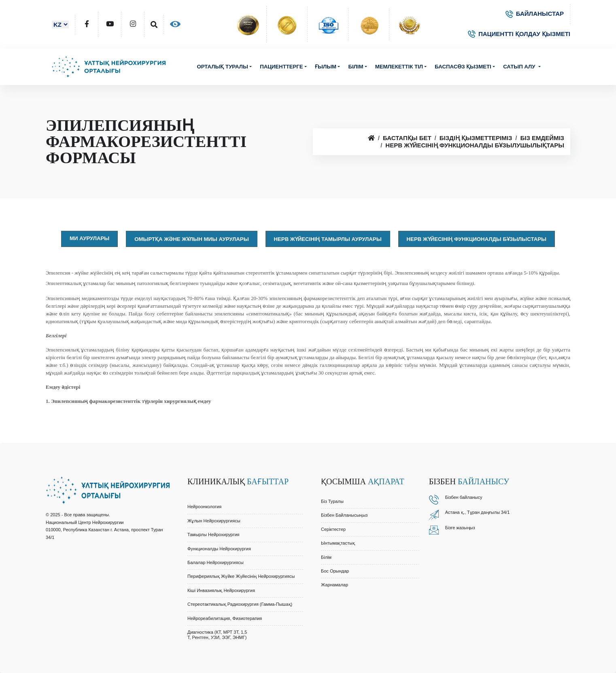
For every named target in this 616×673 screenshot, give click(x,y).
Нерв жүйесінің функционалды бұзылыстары (477, 239)
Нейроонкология (204, 507)
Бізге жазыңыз (460, 528)
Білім (356, 67)
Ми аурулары (89, 238)
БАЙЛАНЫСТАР (535, 14)
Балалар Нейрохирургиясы (216, 562)
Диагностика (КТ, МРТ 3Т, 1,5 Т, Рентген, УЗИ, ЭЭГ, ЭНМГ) (217, 635)
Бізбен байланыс (463, 497)
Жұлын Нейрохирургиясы (214, 521)
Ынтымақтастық (338, 543)
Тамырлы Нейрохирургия (213, 535)
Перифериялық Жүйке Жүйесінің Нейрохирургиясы (241, 576)
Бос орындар (335, 571)
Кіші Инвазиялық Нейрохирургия (221, 590)
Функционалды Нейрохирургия (219, 549)
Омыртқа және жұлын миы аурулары (191, 239)
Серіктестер (333, 529)
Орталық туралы (222, 67)
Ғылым (326, 67)
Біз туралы (332, 501)
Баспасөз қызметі (463, 67)
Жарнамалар (335, 585)
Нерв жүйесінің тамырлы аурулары (328, 239)
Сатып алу (520, 67)
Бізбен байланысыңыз (344, 515)
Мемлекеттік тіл (399, 67)
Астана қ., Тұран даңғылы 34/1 (478, 512)
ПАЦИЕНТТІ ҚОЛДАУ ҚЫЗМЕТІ (519, 34)
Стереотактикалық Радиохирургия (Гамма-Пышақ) (240, 604)
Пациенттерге (281, 67)
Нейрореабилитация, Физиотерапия (225, 618)
